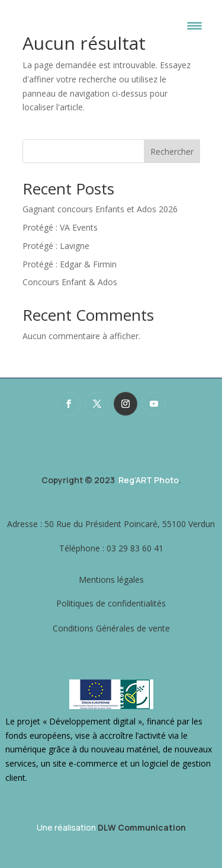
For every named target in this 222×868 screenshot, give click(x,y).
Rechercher (172, 151)
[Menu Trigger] (194, 25)
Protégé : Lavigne (56, 246)
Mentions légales (111, 580)
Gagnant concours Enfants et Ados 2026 (100, 209)
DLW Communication (142, 827)
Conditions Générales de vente (111, 628)
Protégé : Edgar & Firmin (70, 264)
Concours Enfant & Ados (70, 282)
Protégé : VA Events (60, 227)
